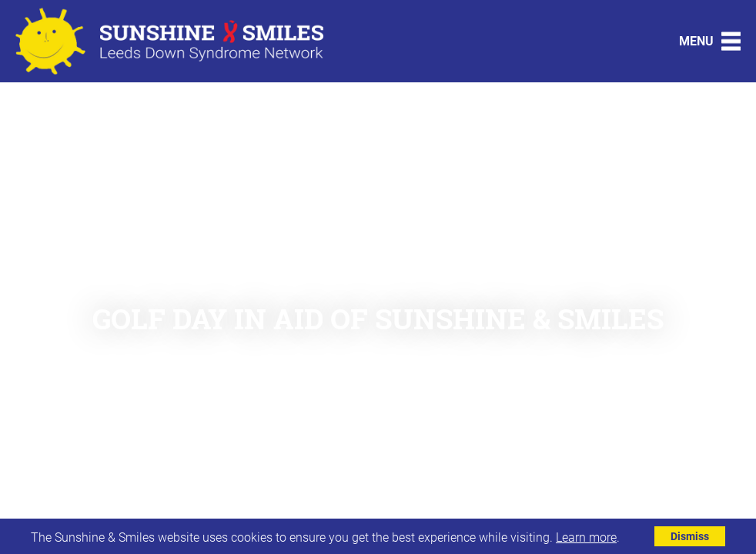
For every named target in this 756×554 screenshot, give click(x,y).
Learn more (586, 537)
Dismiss (690, 536)
